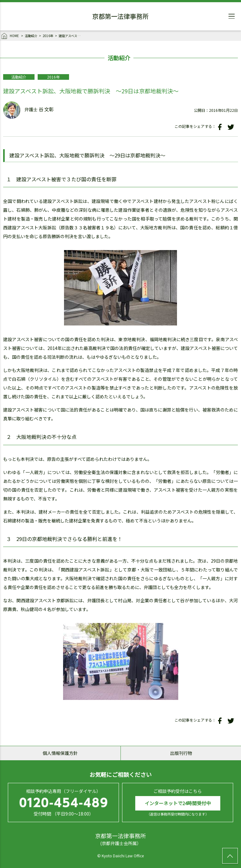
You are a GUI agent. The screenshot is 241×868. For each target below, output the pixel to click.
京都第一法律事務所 (120, 17)
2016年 (48, 36)
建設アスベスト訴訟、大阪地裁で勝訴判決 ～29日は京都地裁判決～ (70, 36)
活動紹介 (31, 36)
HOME (11, 36)
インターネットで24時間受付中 (178, 803)
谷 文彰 (46, 109)
